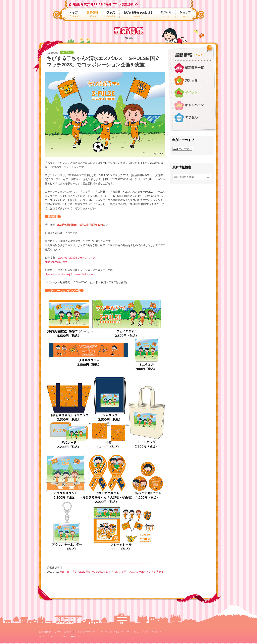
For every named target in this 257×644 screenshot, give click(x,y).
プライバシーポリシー (85, 632)
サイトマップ (133, 632)
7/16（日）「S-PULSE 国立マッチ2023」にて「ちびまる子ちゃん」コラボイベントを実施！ (112, 572)
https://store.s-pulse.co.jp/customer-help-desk (69, 274)
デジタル (166, 14)
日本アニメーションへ (152, 632)
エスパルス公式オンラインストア (76, 258)
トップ (74, 14)
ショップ (184, 14)
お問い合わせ (45, 632)
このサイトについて (63, 632)
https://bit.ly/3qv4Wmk (56, 262)
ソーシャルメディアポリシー (111, 632)
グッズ (111, 14)
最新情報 (92, 14)
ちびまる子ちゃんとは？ (138, 14)
